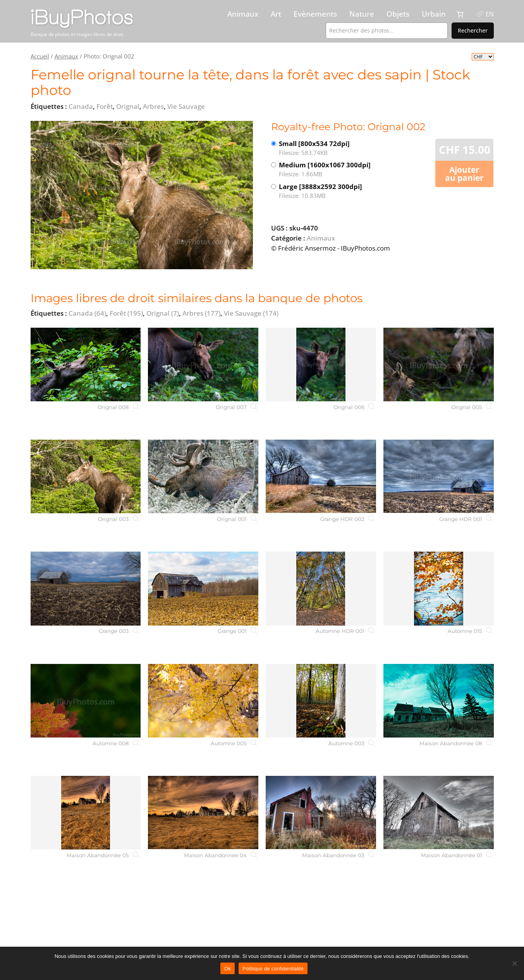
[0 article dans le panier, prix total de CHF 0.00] (460, 14)
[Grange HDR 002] (321, 476)
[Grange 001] (203, 588)
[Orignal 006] (321, 364)
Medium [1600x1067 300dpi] (330, 169)
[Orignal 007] (203, 364)
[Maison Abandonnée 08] (439, 701)
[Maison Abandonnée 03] (321, 813)
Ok (228, 969)
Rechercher (473, 30)
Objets (398, 14)
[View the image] (142, 195)
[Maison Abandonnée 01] (439, 813)
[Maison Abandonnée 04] (203, 813)
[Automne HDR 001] (321, 588)
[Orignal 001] (203, 476)
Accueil (40, 56)
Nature (362, 14)
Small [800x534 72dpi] (330, 148)
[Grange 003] (86, 588)
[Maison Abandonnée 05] (86, 813)
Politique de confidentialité (273, 969)
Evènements (315, 14)
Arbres (201, 313)
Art (276, 14)
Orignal (163, 313)
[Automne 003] (321, 701)
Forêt (126, 313)
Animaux (243, 14)
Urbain (434, 14)
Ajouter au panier (464, 174)
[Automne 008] (86, 701)
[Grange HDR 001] (439, 476)
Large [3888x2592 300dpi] (330, 191)
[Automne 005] (203, 701)
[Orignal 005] (439, 364)
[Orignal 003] (86, 476)
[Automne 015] (439, 588)
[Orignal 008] (86, 364)
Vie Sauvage (251, 313)
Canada (87, 313)
